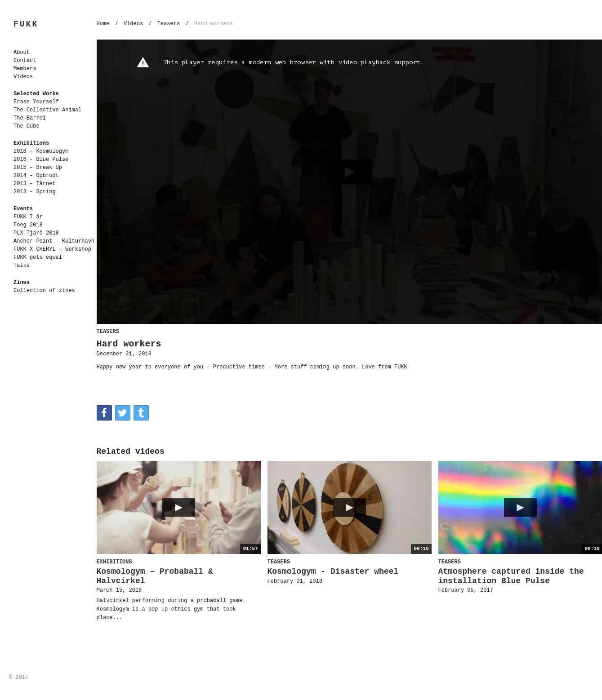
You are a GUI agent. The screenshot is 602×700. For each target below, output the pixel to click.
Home (103, 24)
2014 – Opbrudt (36, 176)
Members (25, 69)
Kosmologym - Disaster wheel (333, 572)
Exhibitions (31, 143)
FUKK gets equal (38, 257)
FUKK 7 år (28, 217)
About (22, 53)
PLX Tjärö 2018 (36, 233)
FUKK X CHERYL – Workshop (52, 249)
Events (23, 209)
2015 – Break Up (38, 168)
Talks (22, 266)
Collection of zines (44, 291)
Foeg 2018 (28, 225)
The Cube (27, 126)
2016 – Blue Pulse (41, 159)
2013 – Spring (35, 192)
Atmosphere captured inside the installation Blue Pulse (511, 576)
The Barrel (30, 118)
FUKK (26, 24)
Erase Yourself (36, 102)
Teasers (169, 24)
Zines (22, 283)
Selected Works (36, 94)
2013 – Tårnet (35, 184)
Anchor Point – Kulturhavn (54, 241)
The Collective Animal (47, 110)
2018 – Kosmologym (41, 151)
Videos (23, 77)
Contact (25, 61)
